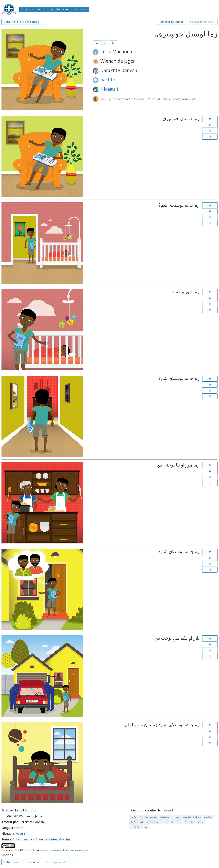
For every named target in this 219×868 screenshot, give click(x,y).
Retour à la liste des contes (21, 22)
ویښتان (201, 821)
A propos (36, 9)
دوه (166, 821)
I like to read (22, 839)
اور (147, 826)
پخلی (177, 817)
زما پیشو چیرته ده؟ (149, 817)
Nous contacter (80, 9)
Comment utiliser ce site (56, 9)
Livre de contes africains (53, 839)
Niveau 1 (110, 89)
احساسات (208, 817)
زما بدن (134, 817)
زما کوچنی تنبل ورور (192, 817)
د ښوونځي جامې (154, 821)
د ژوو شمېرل (166, 817)
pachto (108, 80)
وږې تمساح (189, 821)
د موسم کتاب (136, 826)
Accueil (25, 9)
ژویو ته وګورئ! (137, 821)
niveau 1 (167, 810)
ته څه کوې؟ (176, 821)
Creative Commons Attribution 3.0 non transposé (64, 850)
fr (113, 43)
